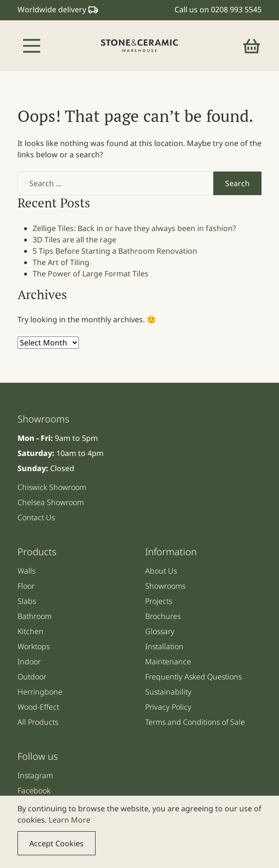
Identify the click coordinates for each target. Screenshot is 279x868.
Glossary (160, 631)
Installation (164, 646)
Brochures (163, 616)
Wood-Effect (38, 707)
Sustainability (168, 692)
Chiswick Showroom (52, 487)
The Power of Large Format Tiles (91, 274)
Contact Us (36, 517)
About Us (161, 571)
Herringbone (40, 692)
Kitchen (31, 631)
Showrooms (165, 586)
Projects (159, 601)
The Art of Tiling (61, 262)
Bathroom (35, 616)
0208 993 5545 (236, 9)
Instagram (35, 775)
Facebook (34, 791)
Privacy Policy (168, 707)
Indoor (29, 662)
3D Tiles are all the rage (74, 240)
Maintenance (168, 662)
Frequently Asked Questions (193, 677)
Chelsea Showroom (51, 502)
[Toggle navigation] (32, 46)
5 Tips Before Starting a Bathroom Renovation (115, 251)
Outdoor (32, 677)
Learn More (70, 820)
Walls (26, 571)
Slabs (27, 601)
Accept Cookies (57, 843)
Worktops (34, 646)
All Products (38, 722)
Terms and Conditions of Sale (195, 722)
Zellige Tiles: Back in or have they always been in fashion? (134, 228)
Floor (26, 586)
